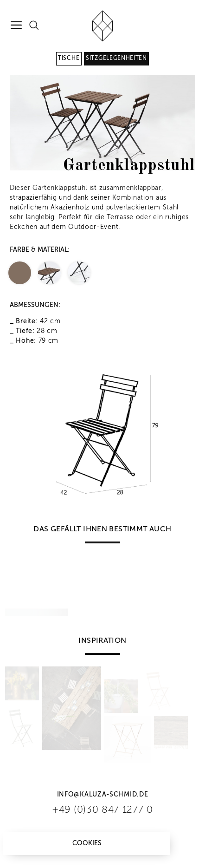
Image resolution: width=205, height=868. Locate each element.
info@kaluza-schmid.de (103, 795)
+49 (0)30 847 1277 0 (102, 810)
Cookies (87, 843)
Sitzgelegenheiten (116, 59)
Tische (69, 59)
